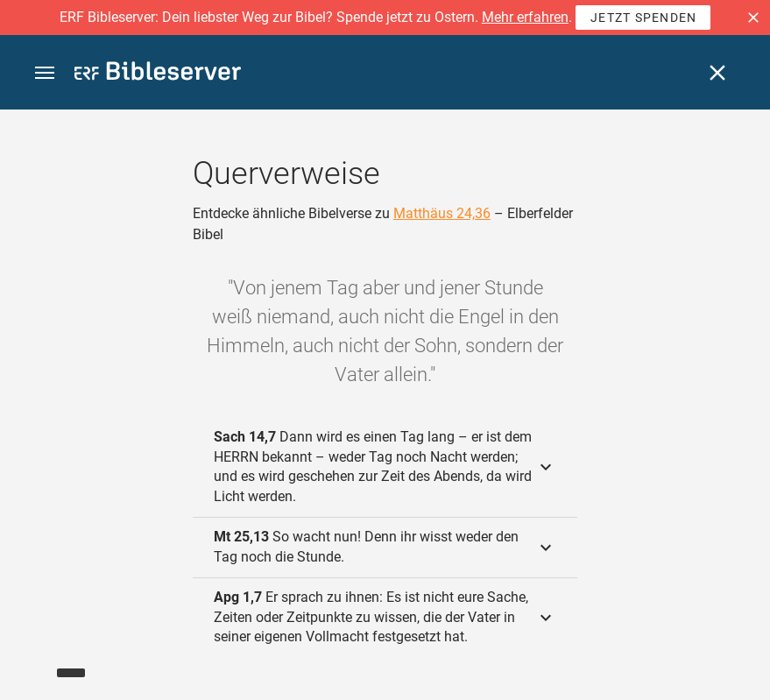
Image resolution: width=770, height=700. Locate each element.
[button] (753, 18)
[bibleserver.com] (158, 74)
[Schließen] (717, 73)
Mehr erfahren (525, 17)
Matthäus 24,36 (442, 213)
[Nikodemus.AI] (40, 661)
